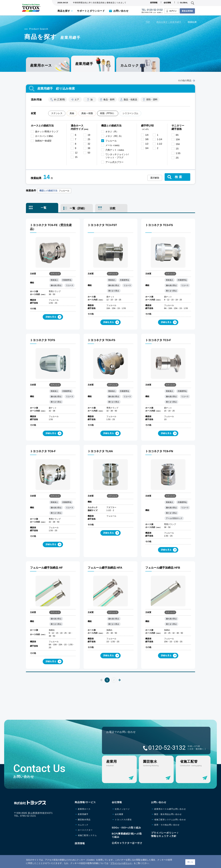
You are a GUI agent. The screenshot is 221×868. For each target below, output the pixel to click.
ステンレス (57, 113)
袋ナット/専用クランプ (47, 132)
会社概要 (119, 814)
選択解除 (155, 178)
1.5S (178, 153)
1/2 (147, 144)
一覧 (44, 208)
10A (178, 139)
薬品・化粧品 (130, 99)
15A (178, 144)
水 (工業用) (59, 99)
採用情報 (154, 3)
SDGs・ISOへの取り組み (126, 828)
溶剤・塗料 (152, 99)
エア (77, 99)
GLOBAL (182, 3)
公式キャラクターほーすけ (127, 843)
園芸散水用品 (84, 820)
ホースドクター (85, 830)
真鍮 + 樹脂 (87, 113)
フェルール (111, 141)
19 (89, 135)
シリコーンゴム (130, 113)
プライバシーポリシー (121, 863)
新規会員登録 (187, 11)
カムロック (130, 65)
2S (177, 158)
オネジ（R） (112, 132)
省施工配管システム (87, 835)
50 (89, 153)
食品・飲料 (109, 99)
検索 (179, 177)
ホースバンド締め (44, 136)
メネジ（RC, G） (114, 136)
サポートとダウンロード (91, 11)
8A (177, 135)
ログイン (173, 11)
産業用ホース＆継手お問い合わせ (170, 809)
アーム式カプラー (114, 162)
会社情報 (167, 3)
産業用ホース (41, 65)
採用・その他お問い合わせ (167, 825)
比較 (113, 208)
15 (76, 157)
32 (89, 144)
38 (89, 148)
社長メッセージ (122, 809)
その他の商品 (186, 81)
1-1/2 (160, 144)
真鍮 (72, 113)
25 (89, 139)
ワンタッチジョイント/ (117, 156)
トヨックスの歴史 (123, 820)
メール (112, 145)
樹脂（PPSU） (108, 113)
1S (177, 149)
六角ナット (115, 150)
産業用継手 (83, 814)
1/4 (147, 135)
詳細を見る (54, 317)
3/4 (147, 148)
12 (76, 153)
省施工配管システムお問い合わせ (170, 820)
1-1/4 (160, 139)
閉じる (190, 862)
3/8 (147, 139)
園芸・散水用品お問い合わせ (168, 814)
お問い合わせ (121, 11)
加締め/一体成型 (43, 141)
